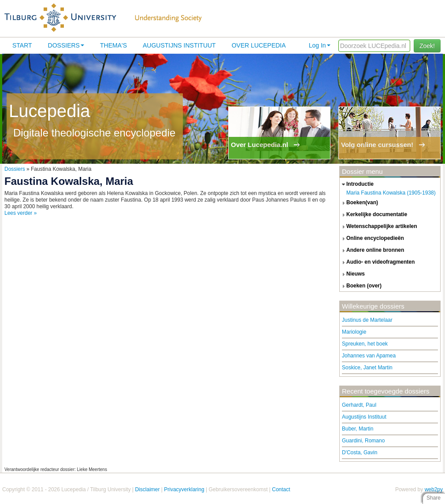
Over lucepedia (259, 45)
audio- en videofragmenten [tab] (377, 262)
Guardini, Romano (363, 441)
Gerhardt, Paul (359, 405)
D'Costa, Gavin (360, 452)
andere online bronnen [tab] (372, 250)
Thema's (113, 45)
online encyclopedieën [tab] (372, 239)
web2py (434, 489)
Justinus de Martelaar (367, 320)
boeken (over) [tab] (361, 286)
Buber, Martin (358, 429)
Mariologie (354, 332)
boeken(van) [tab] (359, 203)
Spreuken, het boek (365, 344)
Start (22, 45)
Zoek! (427, 46)
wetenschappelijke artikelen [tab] (378, 227)
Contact (281, 489)
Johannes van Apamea (369, 356)
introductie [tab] (357, 184)
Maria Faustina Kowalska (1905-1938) (391, 193)
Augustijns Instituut (179, 45)
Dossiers (66, 45)
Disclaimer (147, 489)
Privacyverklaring (184, 489)
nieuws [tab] (352, 274)
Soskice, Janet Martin (367, 368)
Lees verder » (20, 213)
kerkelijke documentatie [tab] (373, 215)
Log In (320, 45)
